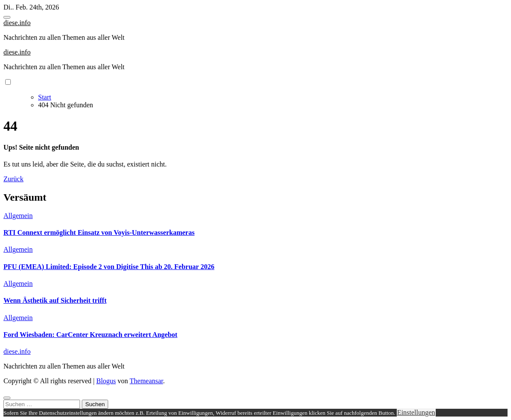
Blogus (106, 381)
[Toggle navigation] (7, 17)
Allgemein (18, 216)
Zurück (13, 179)
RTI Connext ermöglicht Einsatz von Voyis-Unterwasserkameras (99, 232)
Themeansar (146, 381)
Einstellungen (416, 412)
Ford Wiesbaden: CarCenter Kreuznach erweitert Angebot (90, 335)
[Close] (7, 398)
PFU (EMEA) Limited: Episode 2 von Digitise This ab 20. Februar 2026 (109, 267)
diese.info (17, 23)
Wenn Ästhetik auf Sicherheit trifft (55, 300)
